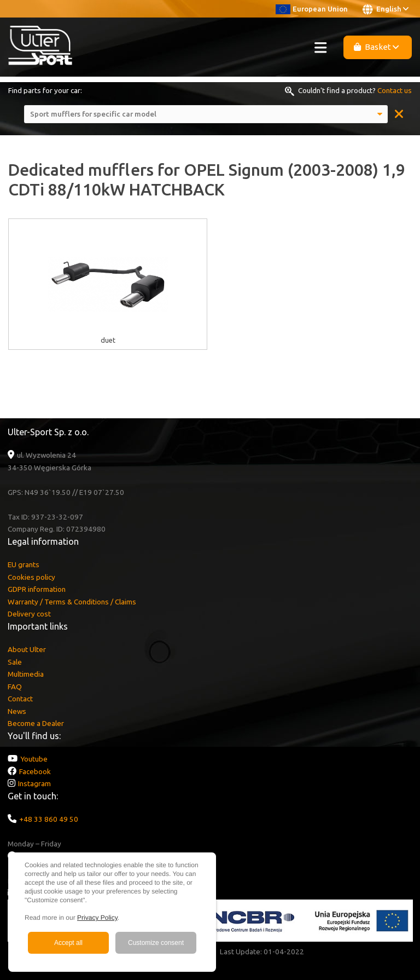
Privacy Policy (97, 918)
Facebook (35, 771)
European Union (312, 9)
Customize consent (156, 943)
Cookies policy (31, 577)
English (386, 9)
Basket (377, 47)
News (17, 711)
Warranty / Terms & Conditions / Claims (72, 602)
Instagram (34, 783)
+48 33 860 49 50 (49, 819)
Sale (15, 662)
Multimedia (26, 674)
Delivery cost (29, 614)
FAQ (15, 687)
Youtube (34, 759)
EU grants (24, 564)
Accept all (68, 943)
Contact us (395, 90)
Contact (20, 699)
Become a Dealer (36, 723)
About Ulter (27, 649)
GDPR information (37, 589)
